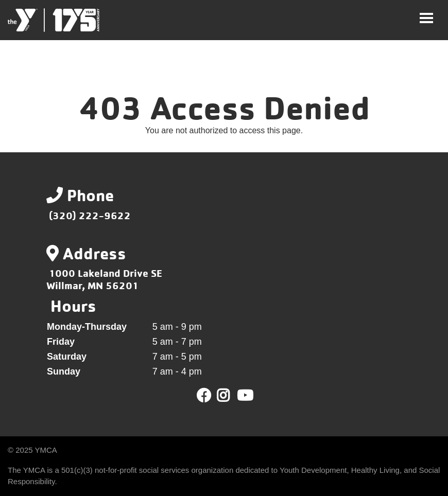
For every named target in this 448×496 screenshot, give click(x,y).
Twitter (230, 396)
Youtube (244, 396)
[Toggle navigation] (426, 18)
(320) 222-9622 (90, 215)
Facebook (204, 396)
